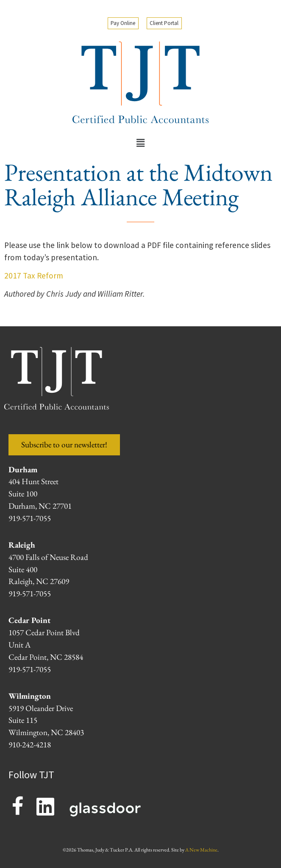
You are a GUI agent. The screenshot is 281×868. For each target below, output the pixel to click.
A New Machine (201, 850)
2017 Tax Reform (34, 276)
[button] (140, 143)
